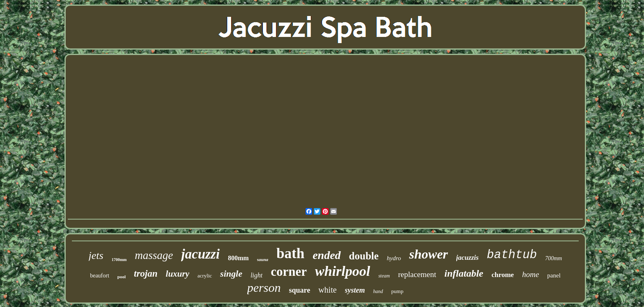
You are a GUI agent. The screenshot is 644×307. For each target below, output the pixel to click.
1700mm (119, 260)
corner (289, 271)
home (530, 274)
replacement (417, 274)
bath (290, 253)
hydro (394, 258)
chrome (503, 275)
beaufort (100, 276)
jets (96, 255)
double (364, 256)
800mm (238, 258)
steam (384, 276)
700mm (553, 258)
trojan (146, 274)
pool (122, 277)
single (231, 274)
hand (378, 291)
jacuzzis (468, 258)
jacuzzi (200, 254)
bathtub (512, 255)
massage (154, 255)
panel (554, 275)
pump (398, 291)
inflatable (464, 273)
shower (428, 254)
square (299, 290)
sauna (263, 259)
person (264, 288)
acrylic (205, 276)
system (355, 290)
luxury (178, 274)
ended (327, 255)
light (256, 275)
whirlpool (343, 271)
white (327, 290)
